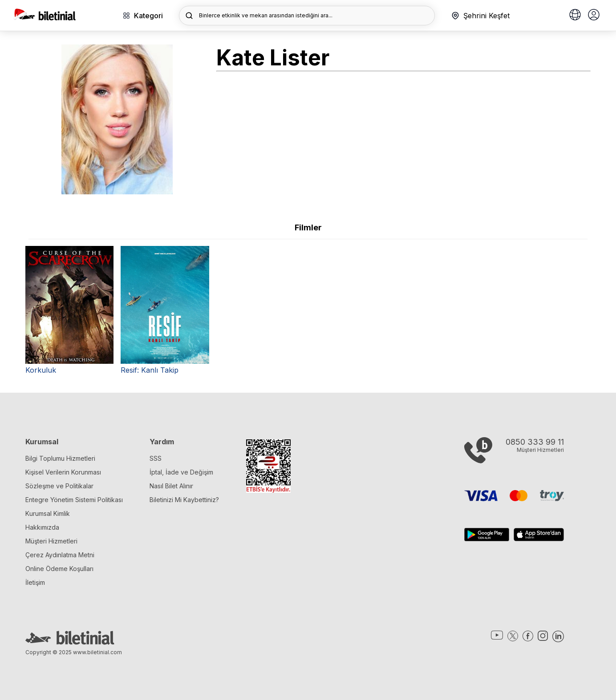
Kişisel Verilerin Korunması (63, 472)
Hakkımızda (42, 527)
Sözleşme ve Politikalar (59, 486)
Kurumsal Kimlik (48, 513)
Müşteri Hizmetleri (51, 541)
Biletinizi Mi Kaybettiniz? (184, 500)
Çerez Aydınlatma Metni (60, 555)
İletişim (35, 582)
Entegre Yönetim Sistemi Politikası (74, 500)
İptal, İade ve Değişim (181, 472)
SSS (156, 458)
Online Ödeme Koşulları (59, 569)
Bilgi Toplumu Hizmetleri (60, 458)
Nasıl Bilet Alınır (171, 486)
